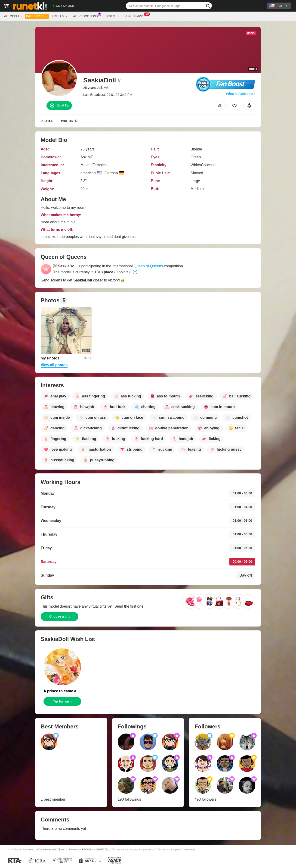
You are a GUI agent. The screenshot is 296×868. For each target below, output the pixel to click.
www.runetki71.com (54, 849)
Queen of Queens (148, 266)
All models (13, 16)
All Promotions (86, 16)
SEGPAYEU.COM (106, 849)
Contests (111, 16)
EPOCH (86, 849)
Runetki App (135, 16)
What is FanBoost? (241, 94)
